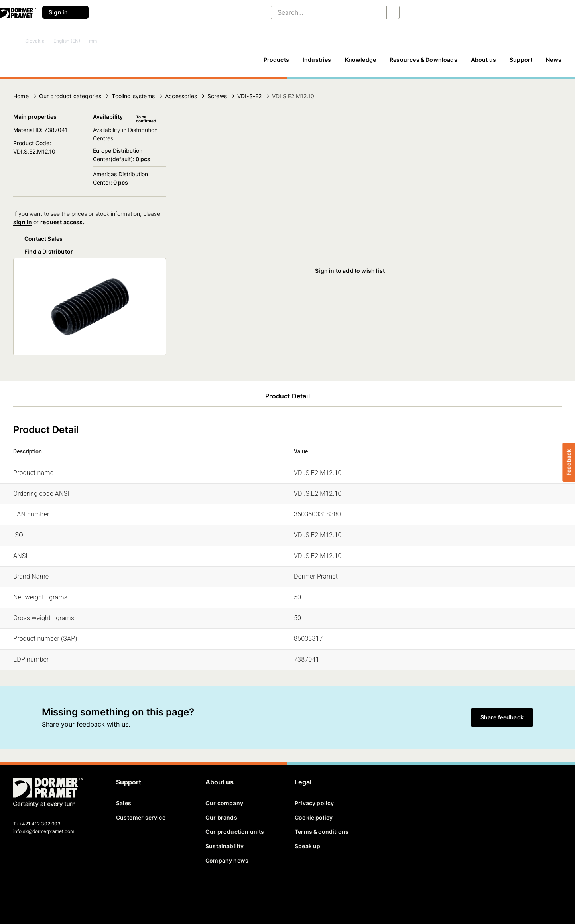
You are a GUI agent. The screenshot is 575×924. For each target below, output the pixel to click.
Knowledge (361, 60)
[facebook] (20, 891)
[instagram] (75, 891)
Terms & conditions (322, 832)
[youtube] (61, 891)
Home (21, 96)
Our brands (221, 817)
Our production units (235, 832)
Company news (227, 860)
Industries (317, 60)
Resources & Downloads (423, 60)
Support (521, 60)
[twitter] (33, 891)
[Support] (521, 63)
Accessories (181, 96)
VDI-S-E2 (249, 96)
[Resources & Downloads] (423, 63)
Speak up (307, 846)
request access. (62, 222)
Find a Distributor (43, 252)
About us (483, 60)
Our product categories (70, 96)
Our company (224, 803)
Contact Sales (38, 239)
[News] (554, 63)
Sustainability (224, 846)
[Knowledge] (361, 63)
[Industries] (317, 63)
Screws (217, 96)
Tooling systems (133, 96)
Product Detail (287, 396)
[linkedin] (47, 891)
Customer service (141, 817)
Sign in (65, 12)
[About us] (483, 63)
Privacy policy (314, 803)
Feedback (568, 462)
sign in (23, 222)
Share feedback (502, 717)
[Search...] (322, 12)
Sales (124, 803)
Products (276, 60)
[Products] (276, 63)
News (554, 60)
